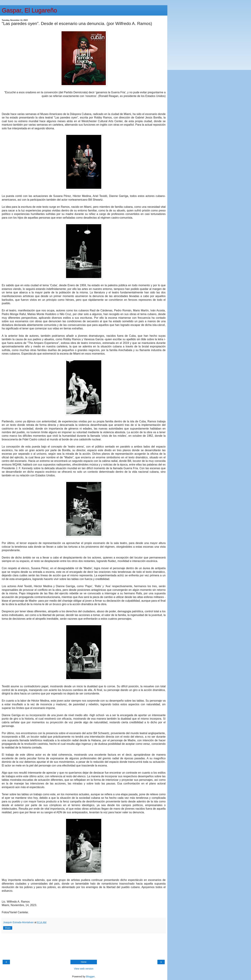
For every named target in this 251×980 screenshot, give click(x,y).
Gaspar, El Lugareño (29, 10)
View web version (84, 969)
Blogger (90, 977)
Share (8, 928)
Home (84, 962)
